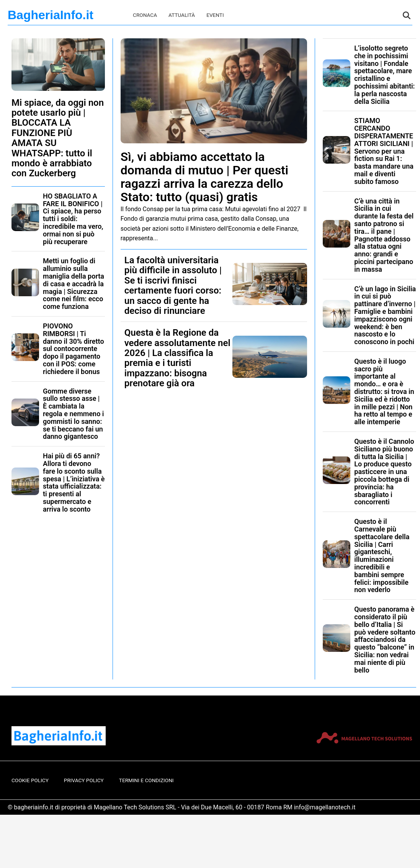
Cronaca (145, 15)
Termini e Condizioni (146, 780)
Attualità (182, 15)
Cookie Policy (30, 780)
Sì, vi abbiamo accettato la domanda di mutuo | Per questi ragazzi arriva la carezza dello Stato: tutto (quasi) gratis (204, 177)
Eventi (215, 15)
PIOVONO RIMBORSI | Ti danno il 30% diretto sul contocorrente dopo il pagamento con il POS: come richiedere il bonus (74, 349)
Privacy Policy (84, 780)
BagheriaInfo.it (51, 15)
